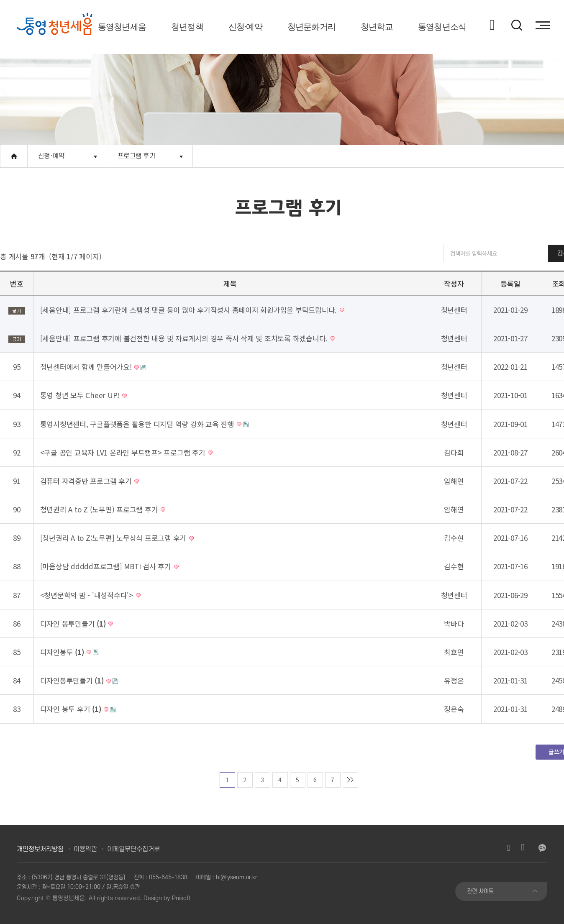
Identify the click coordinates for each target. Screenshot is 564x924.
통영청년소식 (442, 27)
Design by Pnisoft (167, 898)
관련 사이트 (480, 891)
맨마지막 (350, 780)
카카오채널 (542, 848)
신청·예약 (245, 27)
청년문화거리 (311, 27)
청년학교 (377, 27)
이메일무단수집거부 (133, 849)
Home (14, 156)
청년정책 (187, 27)
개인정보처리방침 (40, 849)
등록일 (510, 283)
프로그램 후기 (136, 156)
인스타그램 (509, 848)
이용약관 (85, 849)
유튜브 (523, 848)
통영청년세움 (122, 27)
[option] (55, 25)
